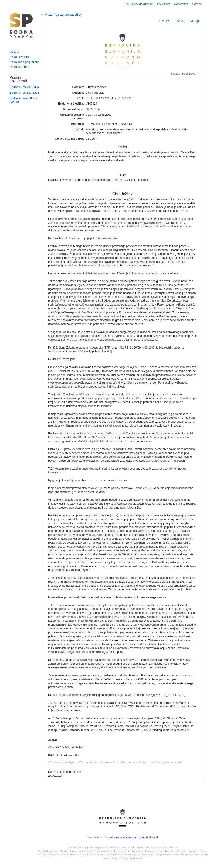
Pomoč (197, 4)
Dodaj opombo (19, 67)
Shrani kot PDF (20, 57)
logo (21, 26)
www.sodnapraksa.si (130, 858)
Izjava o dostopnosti (148, 837)
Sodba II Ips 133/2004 (24, 87)
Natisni (14, 52)
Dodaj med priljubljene (25, 62)
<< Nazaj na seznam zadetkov (61, 15)
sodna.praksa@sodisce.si (122, 837)
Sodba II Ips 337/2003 (24, 93)
